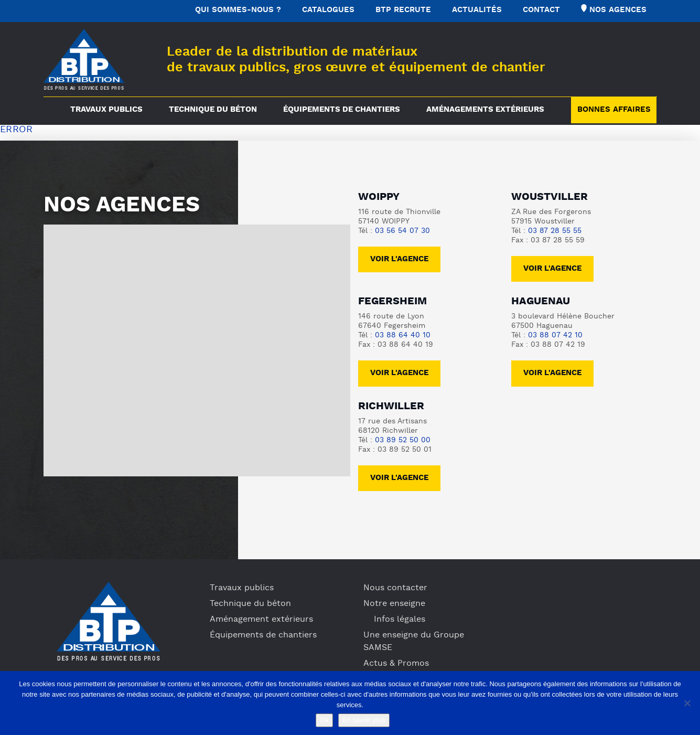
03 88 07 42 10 (555, 335)
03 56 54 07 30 (402, 231)
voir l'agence (552, 269)
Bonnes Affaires (614, 110)
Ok (324, 720)
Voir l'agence (399, 259)
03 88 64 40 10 (403, 335)
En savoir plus (364, 720)
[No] (687, 703)
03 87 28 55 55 (555, 231)
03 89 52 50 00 (403, 440)
